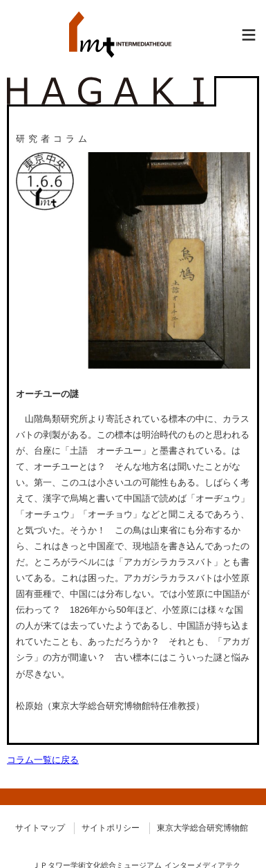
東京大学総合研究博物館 (202, 828)
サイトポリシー (111, 828)
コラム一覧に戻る (43, 760)
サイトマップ (40, 828)
